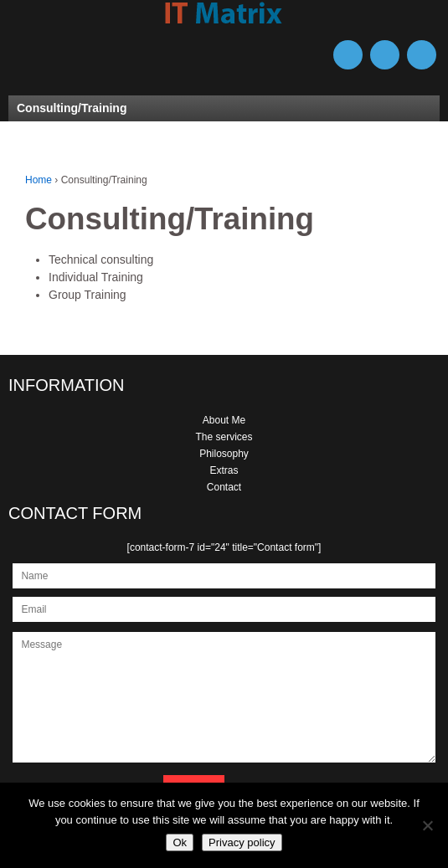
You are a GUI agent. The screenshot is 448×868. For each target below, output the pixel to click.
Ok (180, 842)
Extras (224, 470)
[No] (427, 825)
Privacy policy (242, 842)
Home (39, 180)
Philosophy (224, 454)
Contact (224, 487)
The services (224, 437)
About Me (224, 420)
